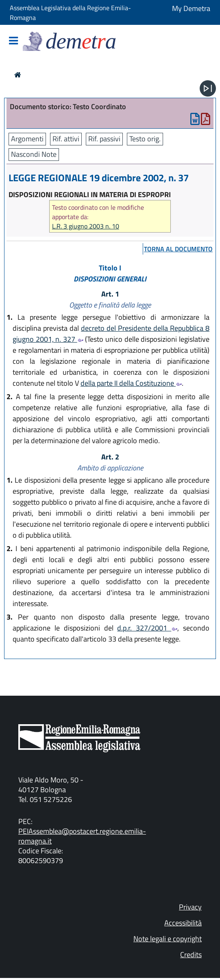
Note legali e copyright (168, 939)
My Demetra (191, 8)
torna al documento (178, 249)
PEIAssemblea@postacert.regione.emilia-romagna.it (82, 836)
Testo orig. (145, 139)
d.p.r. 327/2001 (147, 628)
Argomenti (27, 139)
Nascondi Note (34, 154)
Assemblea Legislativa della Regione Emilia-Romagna (70, 13)
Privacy (190, 907)
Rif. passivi (104, 139)
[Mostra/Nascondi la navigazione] (13, 41)
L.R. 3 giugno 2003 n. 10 (86, 226)
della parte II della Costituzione (131, 383)
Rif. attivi (66, 139)
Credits (191, 955)
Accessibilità (183, 923)
